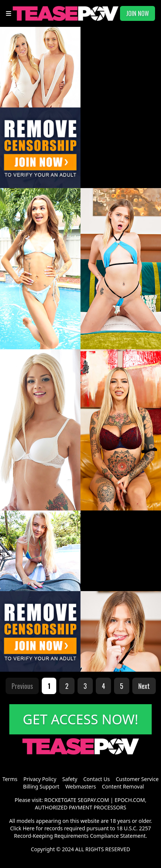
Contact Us (97, 779)
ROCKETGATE (60, 800)
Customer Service (137, 779)
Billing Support (41, 786)
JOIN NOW (138, 13)
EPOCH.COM (130, 800)
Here (29, 828)
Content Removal (123, 786)
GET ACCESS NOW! (80, 719)
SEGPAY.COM (94, 800)
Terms (10, 779)
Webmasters (80, 786)
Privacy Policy (40, 779)
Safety (70, 779)
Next (144, 686)
